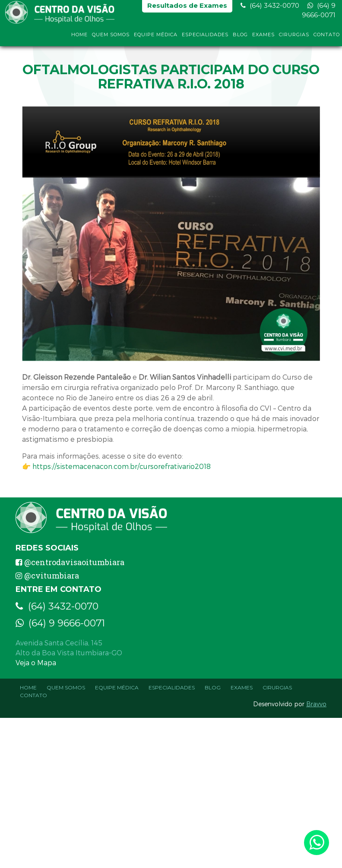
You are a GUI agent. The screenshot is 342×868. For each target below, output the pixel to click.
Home (79, 38)
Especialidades (205, 38)
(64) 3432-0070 (270, 9)
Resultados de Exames (187, 9)
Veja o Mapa (36, 662)
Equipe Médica (156, 38)
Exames (263, 38)
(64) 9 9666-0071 (319, 13)
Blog (240, 38)
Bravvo (316, 704)
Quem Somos (111, 38)
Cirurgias (294, 38)
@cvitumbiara (47, 576)
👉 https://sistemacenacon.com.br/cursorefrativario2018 (116, 466)
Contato (327, 38)
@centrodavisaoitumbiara (70, 562)
